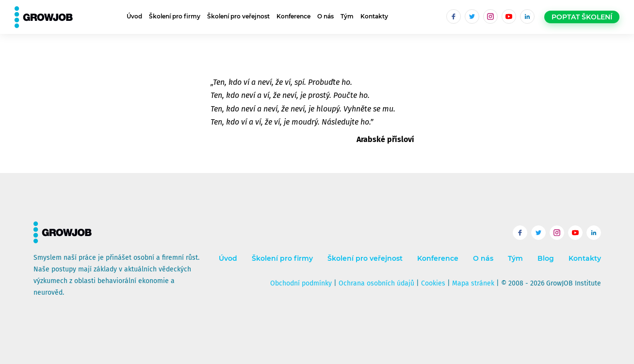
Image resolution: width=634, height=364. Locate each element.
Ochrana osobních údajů (376, 283)
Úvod (134, 16)
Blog (546, 259)
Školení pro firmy (175, 16)
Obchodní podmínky (301, 283)
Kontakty (374, 16)
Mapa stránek (473, 283)
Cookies (433, 283)
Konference (293, 16)
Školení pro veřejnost (238, 16)
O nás (325, 16)
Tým (347, 16)
